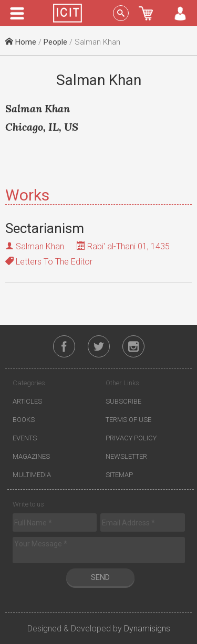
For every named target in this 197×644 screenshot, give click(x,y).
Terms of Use (128, 420)
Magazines (31, 456)
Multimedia (32, 475)
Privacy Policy (131, 438)
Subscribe (123, 401)
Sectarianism (45, 228)
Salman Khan (40, 246)
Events (25, 438)
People (55, 42)
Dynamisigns (147, 629)
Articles (27, 401)
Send (100, 577)
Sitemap (119, 475)
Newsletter (126, 456)
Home (21, 42)
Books (24, 420)
